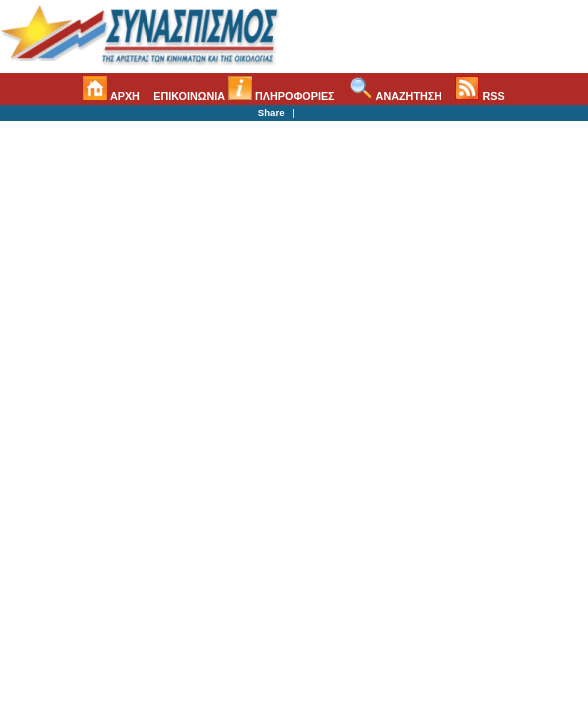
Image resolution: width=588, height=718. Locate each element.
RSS (480, 96)
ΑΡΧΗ (111, 96)
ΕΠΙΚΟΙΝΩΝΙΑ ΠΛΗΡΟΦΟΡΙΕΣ (244, 96)
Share (272, 112)
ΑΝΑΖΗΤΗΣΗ (395, 96)
